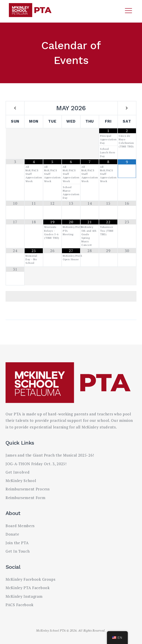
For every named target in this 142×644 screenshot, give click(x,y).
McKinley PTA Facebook (28, 588)
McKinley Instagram (24, 596)
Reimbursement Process (28, 489)
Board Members (20, 526)
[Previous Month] (15, 108)
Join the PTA (17, 543)
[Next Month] (127, 108)
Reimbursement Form (26, 498)
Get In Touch (18, 551)
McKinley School (21, 481)
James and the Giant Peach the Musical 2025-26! (50, 455)
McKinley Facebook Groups (31, 579)
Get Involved (18, 472)
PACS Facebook (20, 605)
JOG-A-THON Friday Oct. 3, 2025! (36, 464)
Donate (12, 534)
